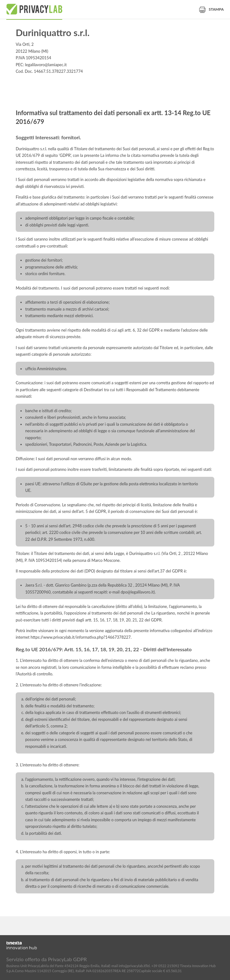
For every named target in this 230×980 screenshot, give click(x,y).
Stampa (211, 9)
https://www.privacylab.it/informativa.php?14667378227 (81, 637)
